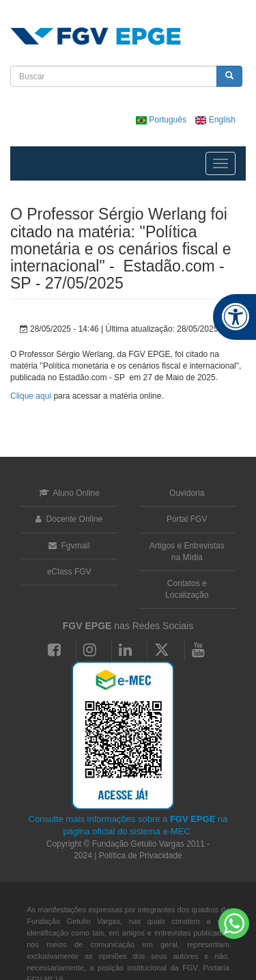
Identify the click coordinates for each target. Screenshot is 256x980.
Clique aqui (31, 396)
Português (162, 120)
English (215, 120)
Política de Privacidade (141, 856)
